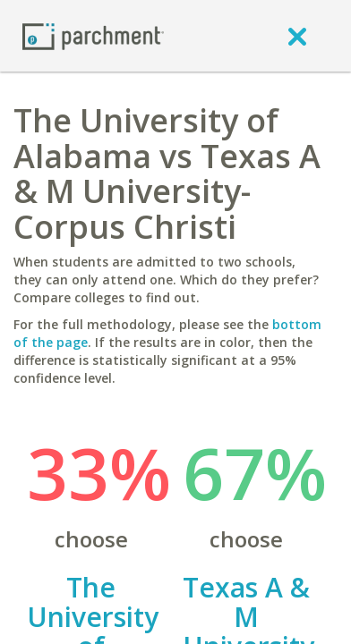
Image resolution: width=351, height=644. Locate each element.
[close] (297, 36)
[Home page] (93, 35)
